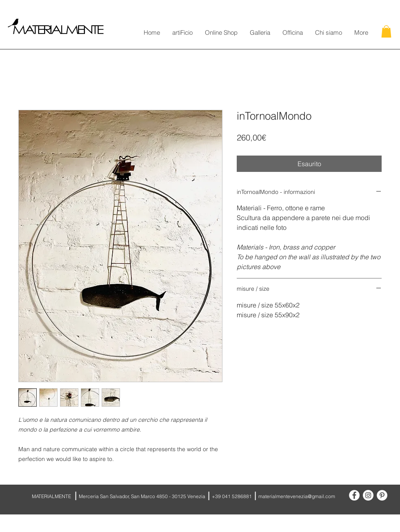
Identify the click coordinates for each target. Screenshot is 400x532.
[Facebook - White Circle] (354, 495)
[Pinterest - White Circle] (382, 495)
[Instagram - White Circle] (368, 495)
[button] (386, 31)
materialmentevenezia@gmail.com (297, 496)
